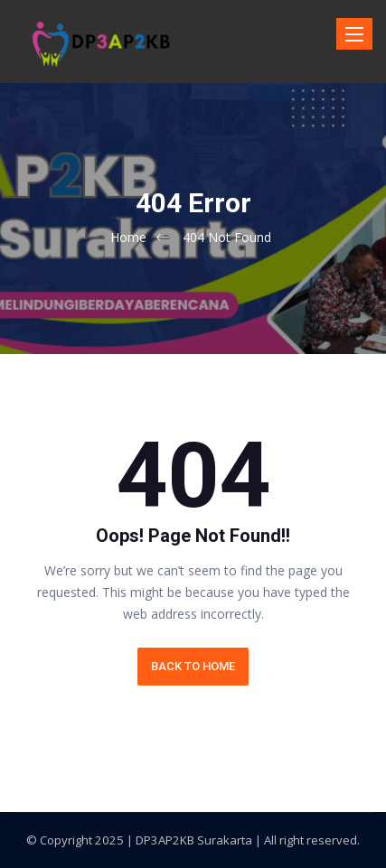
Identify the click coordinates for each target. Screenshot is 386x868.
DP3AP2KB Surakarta (194, 840)
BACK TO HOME (193, 666)
